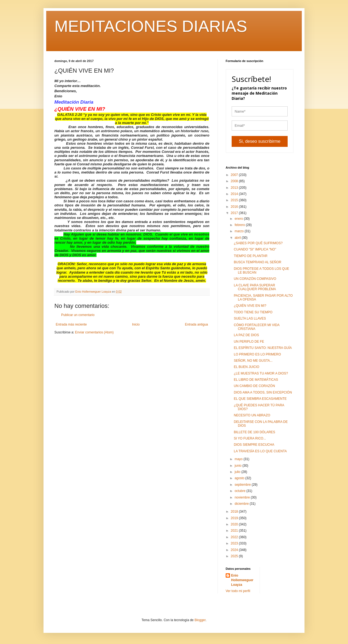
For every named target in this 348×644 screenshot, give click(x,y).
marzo (240, 231)
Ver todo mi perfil (238, 591)
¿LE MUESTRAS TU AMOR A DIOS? (261, 373)
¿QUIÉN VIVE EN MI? (250, 306)
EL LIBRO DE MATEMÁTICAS (256, 380)
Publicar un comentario (78, 315)
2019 (235, 518)
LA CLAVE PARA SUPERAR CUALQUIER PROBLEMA (255, 287)
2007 (235, 175)
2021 (235, 531)
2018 (235, 512)
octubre (240, 491)
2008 (235, 181)
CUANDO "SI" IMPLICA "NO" (255, 249)
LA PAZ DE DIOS (246, 335)
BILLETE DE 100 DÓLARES (254, 432)
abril (238, 238)
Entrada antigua (196, 324)
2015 (235, 200)
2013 (235, 188)
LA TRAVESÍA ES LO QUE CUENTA (260, 451)
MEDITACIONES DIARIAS (151, 26)
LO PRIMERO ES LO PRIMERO (257, 354)
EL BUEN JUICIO (247, 367)
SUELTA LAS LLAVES (250, 318)
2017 (235, 213)
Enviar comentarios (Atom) (94, 332)
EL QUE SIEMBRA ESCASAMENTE (260, 399)
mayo (239, 459)
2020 (235, 524)
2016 (235, 207)
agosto (240, 478)
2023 (235, 543)
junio (239, 466)
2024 (235, 550)
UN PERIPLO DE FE (249, 342)
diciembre (242, 504)
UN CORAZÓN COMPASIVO (255, 279)
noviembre (243, 497)
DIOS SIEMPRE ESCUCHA (254, 445)
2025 (235, 556)
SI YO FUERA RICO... (250, 438)
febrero (240, 225)
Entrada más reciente (71, 324)
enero (239, 219)
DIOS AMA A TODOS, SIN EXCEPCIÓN (263, 392)
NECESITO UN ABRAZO (252, 415)
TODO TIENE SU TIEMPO (253, 312)
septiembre (243, 485)
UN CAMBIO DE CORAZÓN (254, 386)
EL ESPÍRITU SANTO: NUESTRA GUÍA (263, 348)
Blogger (200, 620)
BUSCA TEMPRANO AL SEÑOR (258, 262)
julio (238, 472)
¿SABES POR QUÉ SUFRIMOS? (258, 243)
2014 (235, 194)
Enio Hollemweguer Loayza (242, 580)
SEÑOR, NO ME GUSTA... (253, 361)
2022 (235, 537)
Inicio (136, 324)
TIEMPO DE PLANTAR (251, 256)
